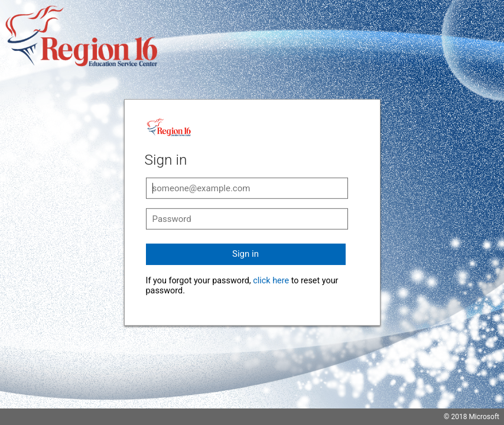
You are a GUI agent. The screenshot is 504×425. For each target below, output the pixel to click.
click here (271, 281)
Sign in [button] (246, 254)
